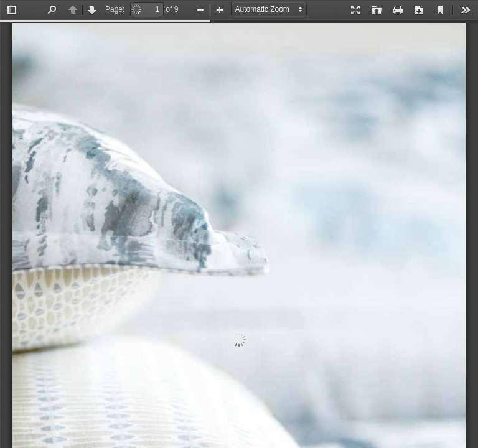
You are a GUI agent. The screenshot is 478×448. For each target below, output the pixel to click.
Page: (115, 9)
